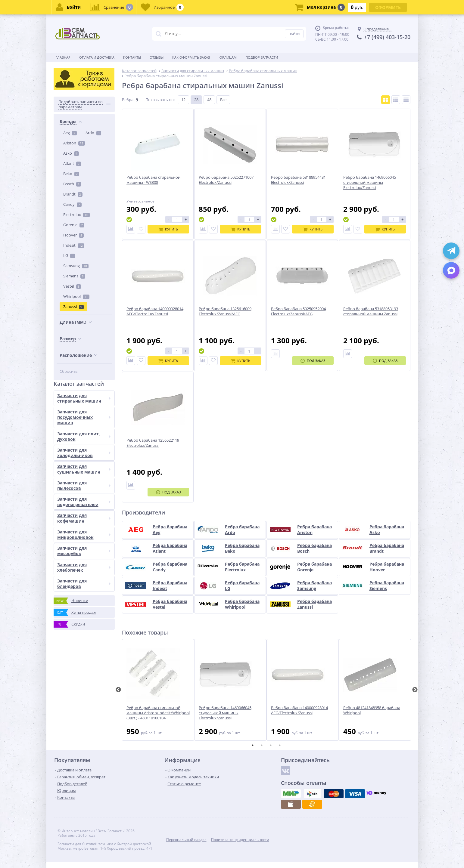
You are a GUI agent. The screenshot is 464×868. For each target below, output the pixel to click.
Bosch (72, 184)
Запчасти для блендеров (84, 584)
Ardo (93, 133)
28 (196, 100)
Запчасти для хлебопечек (84, 567)
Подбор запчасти (262, 57)
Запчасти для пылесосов (84, 485)
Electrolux (76, 215)
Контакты (132, 57)
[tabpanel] (158, 690)
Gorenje (74, 225)
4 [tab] (280, 745)
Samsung (76, 266)
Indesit (74, 245)
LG (69, 255)
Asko (71, 153)
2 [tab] (262, 745)
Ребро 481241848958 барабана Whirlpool (372, 710)
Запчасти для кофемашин (84, 518)
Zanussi (73, 307)
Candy (72, 204)
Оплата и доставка (97, 57)
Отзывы (157, 57)
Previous (118, 690)
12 (183, 100)
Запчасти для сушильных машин (84, 469)
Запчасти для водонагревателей (84, 502)
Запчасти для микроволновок (84, 534)
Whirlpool (76, 296)
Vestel (72, 286)
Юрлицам (228, 57)
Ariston (74, 143)
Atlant (72, 163)
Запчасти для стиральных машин (84, 398)
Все (223, 100)
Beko (71, 174)
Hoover (73, 235)
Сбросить (69, 371)
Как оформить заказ (191, 57)
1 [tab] (253, 745)
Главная (63, 57)
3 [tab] (271, 745)
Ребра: (128, 100)
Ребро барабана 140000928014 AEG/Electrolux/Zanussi (299, 710)
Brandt (73, 194)
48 (209, 100)
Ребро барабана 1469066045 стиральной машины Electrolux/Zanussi (225, 713)
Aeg (70, 133)
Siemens (74, 276)
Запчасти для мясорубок (84, 551)
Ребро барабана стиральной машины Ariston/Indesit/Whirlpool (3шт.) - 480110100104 (158, 713)
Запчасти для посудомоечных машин (84, 417)
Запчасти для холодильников (84, 453)
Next (415, 690)
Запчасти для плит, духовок (84, 436)
